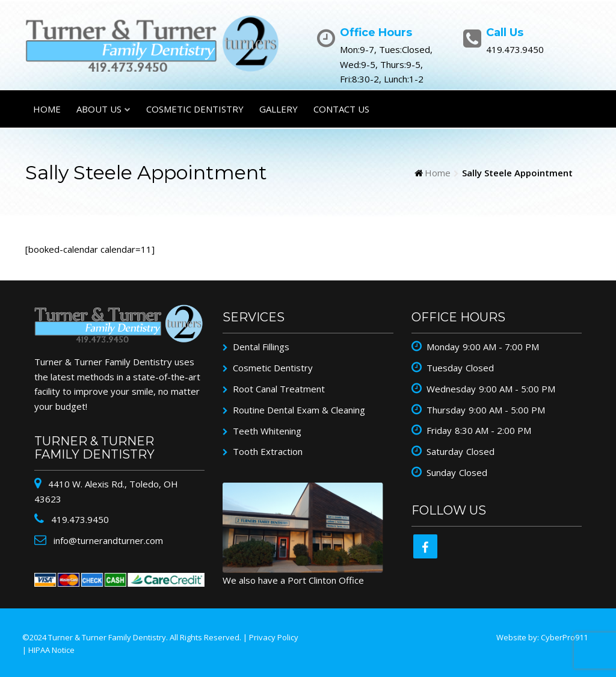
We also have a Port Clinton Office (293, 580)
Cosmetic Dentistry (195, 109)
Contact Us (341, 109)
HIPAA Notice (51, 650)
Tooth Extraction (268, 451)
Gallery (279, 109)
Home (47, 109)
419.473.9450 (79, 519)
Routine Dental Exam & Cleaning (299, 410)
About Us (99, 109)
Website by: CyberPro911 (542, 637)
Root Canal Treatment (279, 389)
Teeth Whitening (267, 431)
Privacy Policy (274, 637)
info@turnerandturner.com (107, 540)
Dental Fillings (261, 347)
